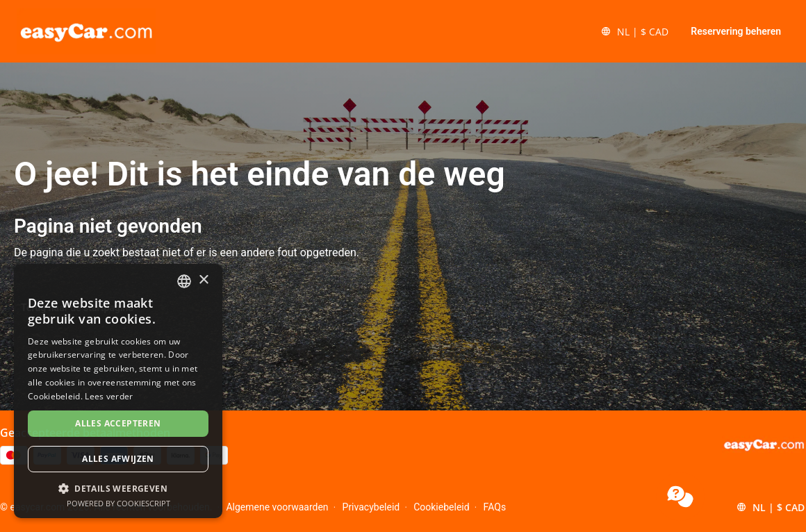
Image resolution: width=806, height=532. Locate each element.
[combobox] (184, 281)
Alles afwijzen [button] (118, 459)
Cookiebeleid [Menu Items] (441, 507)
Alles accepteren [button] (118, 423)
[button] (634, 31)
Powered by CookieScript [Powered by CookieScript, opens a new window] (118, 503)
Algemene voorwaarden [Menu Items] (277, 507)
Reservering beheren (736, 31)
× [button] (203, 280)
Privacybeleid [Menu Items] (371, 507)
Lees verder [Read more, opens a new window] (109, 396)
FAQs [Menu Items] (495, 507)
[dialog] (118, 391)
